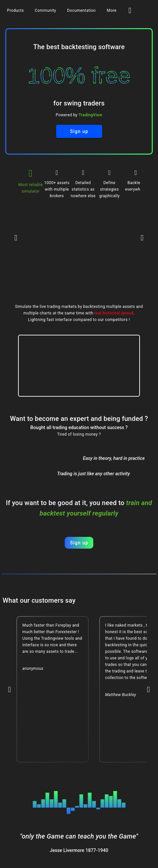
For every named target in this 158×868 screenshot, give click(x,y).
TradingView (90, 115)
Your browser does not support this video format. (79, 366)
